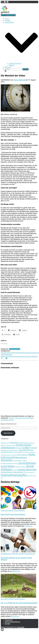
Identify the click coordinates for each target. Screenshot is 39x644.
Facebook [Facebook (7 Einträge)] (33, 448)
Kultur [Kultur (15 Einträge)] (32, 454)
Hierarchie (10, 353)
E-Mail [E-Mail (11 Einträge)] (26, 448)
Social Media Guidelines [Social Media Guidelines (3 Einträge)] (20, 467)
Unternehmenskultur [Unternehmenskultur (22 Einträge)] (14, 475)
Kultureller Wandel (7, 511)
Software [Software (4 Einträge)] (15, 470)
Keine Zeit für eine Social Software (13, 514)
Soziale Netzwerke (6, 356)
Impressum (9, 620)
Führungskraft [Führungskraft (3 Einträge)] (9, 450)
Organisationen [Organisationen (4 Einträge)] (17, 460)
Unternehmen (13, 357)
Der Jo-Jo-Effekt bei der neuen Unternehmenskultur (19, 603)
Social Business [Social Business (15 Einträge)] (27, 463)
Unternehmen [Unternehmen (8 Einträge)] (6, 472)
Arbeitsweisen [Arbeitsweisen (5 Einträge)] (24, 443)
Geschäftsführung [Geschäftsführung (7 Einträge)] (26, 450)
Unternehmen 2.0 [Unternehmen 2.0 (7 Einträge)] (19, 472)
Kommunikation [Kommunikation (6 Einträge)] (22, 455)
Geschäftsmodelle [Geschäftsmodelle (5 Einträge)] (7, 452)
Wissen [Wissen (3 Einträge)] (34, 476)
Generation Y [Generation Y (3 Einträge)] (16, 450)
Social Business (15, 349)
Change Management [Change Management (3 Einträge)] (11, 445)
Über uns (8, 67)
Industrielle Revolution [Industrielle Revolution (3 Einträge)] (6, 455)
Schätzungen (30, 353)
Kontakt (7, 21)
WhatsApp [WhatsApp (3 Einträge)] (30, 476)
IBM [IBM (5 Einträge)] (20, 452)
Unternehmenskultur (25, 357)
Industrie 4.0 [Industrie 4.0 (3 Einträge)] (33, 452)
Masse (23, 353)
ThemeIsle (21, 627)
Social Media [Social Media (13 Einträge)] (8, 466)
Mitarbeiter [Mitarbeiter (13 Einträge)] (7, 460)
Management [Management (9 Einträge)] (21, 457)
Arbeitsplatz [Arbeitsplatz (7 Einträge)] (14, 443)
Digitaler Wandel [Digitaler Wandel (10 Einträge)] (24, 445)
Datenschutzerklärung (12, 622)
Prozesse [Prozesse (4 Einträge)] (15, 463)
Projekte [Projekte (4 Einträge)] (24, 460)
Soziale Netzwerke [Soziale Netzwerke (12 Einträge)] (27, 470)
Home (7, 19)
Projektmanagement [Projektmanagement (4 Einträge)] (7, 463)
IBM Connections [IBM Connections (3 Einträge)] (25, 452)
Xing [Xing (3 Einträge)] (2, 478)
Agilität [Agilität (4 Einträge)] (3, 443)
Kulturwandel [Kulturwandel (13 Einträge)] (8, 457)
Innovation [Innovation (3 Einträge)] (14, 455)
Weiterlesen (28, 526)
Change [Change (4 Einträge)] (3, 445)
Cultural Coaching (15, 63)
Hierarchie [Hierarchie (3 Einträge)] (16, 452)
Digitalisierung (6, 554)
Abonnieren (8, 433)
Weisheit (35, 357)
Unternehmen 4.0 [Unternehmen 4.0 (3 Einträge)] (30, 472)
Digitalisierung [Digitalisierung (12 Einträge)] (8, 448)
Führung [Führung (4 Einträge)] (3, 450)
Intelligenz (17, 353)
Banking (11, 65)
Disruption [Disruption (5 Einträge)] (19, 448)
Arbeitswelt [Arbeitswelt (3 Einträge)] (32, 443)
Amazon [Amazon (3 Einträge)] (7, 443)
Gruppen (4, 353)
